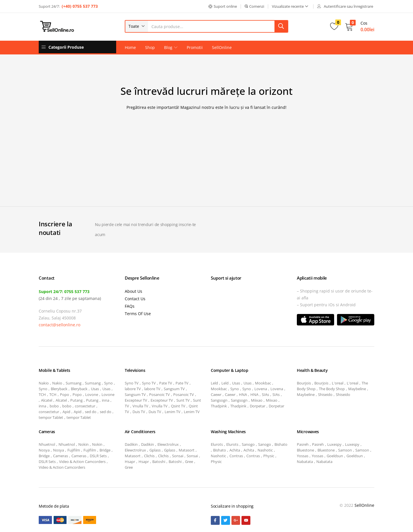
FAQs (130, 306)
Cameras (61, 456)
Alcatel (47, 400)
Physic (269, 456)
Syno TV (132, 383)
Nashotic (265, 450)
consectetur (85, 406)
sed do (91, 412)
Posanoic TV (159, 394)
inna (106, 400)
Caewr (216, 394)
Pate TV (166, 383)
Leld (214, 383)
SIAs (265, 394)
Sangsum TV (174, 389)
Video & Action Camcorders (82, 462)
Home (130, 47)
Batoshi (159, 462)
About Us (134, 291)
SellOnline (222, 47)
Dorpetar (258, 406)
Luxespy (334, 444)
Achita (235, 450)
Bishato (281, 444)
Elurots (217, 444)
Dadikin (131, 444)
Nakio (44, 383)
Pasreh (303, 444)
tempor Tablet (51, 417)
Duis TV (139, 412)
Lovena (261, 389)
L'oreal (338, 383)
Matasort (187, 450)
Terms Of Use (138, 314)
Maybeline (357, 389)
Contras (236, 456)
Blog (171, 47)
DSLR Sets (98, 456)
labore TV (133, 389)
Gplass (155, 450)
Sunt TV (183, 400)
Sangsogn (219, 400)
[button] (223, 6)
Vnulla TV (140, 406)
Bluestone (305, 450)
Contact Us (135, 299)
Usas (95, 389)
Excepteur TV (136, 400)
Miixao (257, 400)
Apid (66, 412)
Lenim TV (173, 412)
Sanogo (248, 444)
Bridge (105, 450)
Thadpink (219, 406)
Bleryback (59, 389)
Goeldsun (335, 456)
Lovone (92, 394)
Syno (108, 383)
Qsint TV (178, 406)
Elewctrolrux (168, 444)
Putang (76, 400)
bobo (54, 406)
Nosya (44, 450)
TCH (42, 394)
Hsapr (130, 462)
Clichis (149, 456)
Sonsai (178, 456)
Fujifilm (74, 450)
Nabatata (305, 462)
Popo (65, 394)
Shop (150, 47)
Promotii (195, 47)
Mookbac (263, 383)
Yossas (303, 456)
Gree (189, 462)
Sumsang (74, 383)
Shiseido (325, 394)
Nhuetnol (47, 444)
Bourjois (304, 383)
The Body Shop (332, 389)
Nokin (83, 444)
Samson (345, 450)
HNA (243, 394)
